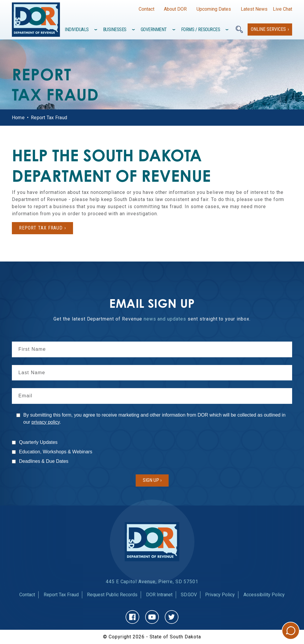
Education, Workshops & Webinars (56, 452)
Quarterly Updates (38, 442)
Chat (291, 631)
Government (154, 30)
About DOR (175, 9)
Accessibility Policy (264, 595)
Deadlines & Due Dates (44, 461)
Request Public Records (112, 595)
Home (18, 118)
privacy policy (46, 422)
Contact (147, 9)
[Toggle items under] (96, 30)
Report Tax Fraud (61, 595)
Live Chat (282, 9)
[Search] (239, 29)
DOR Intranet (159, 595)
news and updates (165, 319)
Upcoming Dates (214, 9)
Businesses (115, 30)
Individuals (77, 30)
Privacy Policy (220, 595)
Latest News (254, 9)
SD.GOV (189, 595)
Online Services (268, 29)
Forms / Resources (201, 30)
